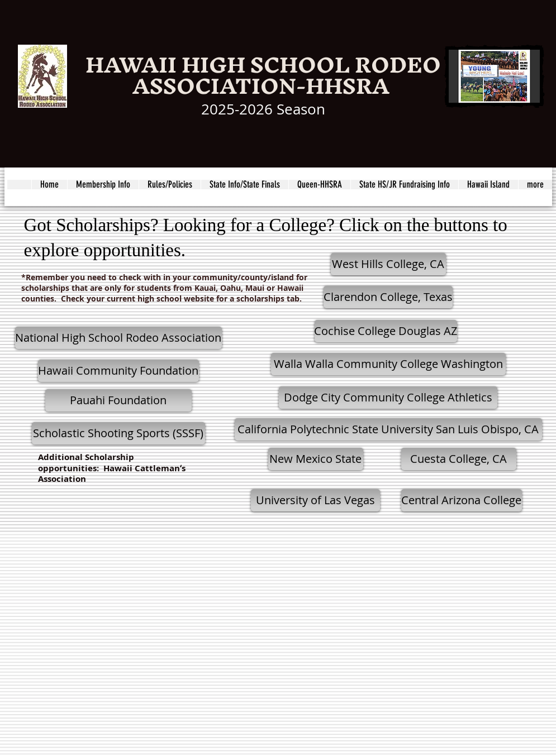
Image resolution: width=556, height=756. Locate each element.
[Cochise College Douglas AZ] (386, 331)
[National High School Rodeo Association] (118, 338)
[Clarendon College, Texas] (388, 297)
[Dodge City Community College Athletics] (388, 398)
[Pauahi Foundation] (118, 400)
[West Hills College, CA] (388, 264)
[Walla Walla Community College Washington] (388, 364)
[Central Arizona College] (462, 500)
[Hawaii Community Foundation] (118, 371)
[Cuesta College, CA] (459, 459)
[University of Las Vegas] (315, 500)
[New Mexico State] (316, 459)
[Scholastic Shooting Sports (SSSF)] (118, 433)
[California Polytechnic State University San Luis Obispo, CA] (388, 429)
